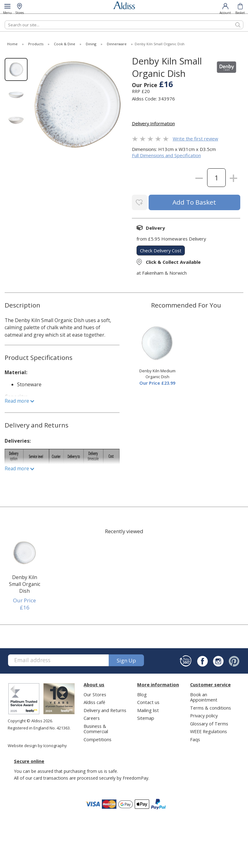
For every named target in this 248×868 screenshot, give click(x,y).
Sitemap (146, 717)
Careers (92, 717)
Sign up (126, 659)
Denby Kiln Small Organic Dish (25, 583)
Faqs (195, 738)
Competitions (98, 738)
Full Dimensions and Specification (166, 155)
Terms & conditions (211, 707)
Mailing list (148, 709)
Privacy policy (204, 715)
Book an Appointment (204, 696)
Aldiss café (94, 701)
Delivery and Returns (105, 709)
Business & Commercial (96, 728)
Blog (142, 693)
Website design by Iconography (37, 745)
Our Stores (95, 693)
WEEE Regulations (209, 730)
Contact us (148, 701)
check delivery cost (161, 249)
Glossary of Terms (209, 723)
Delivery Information (153, 123)
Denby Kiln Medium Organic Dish (157, 373)
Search (5, 20)
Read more (19, 400)
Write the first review (196, 139)
